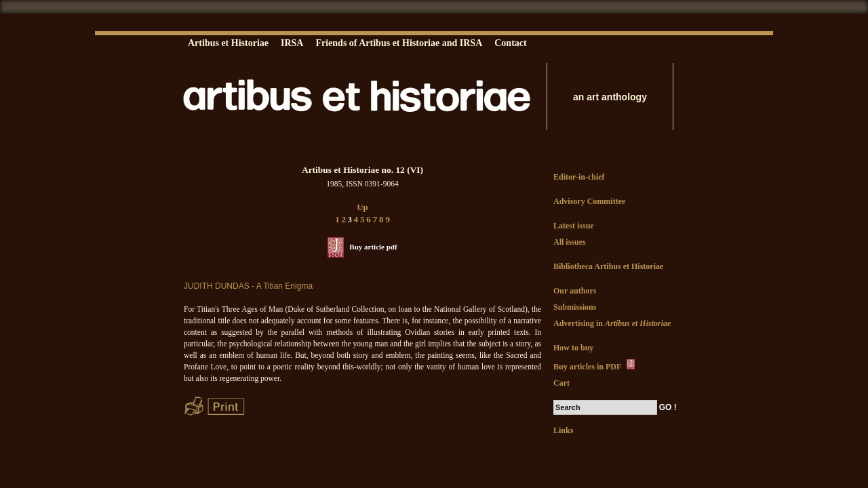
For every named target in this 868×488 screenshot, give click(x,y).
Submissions (575, 307)
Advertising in (612, 323)
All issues (570, 242)
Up (362, 207)
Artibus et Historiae (228, 43)
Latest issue (574, 226)
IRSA (292, 43)
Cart (561, 383)
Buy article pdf (373, 247)
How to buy (573, 348)
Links (563, 430)
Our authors (575, 291)
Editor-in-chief (579, 177)
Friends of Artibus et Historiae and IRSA (399, 43)
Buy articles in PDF (595, 365)
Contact (510, 43)
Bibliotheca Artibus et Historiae (608, 266)
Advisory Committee (589, 201)
